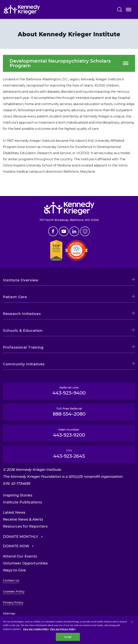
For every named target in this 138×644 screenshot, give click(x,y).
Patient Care (15, 297)
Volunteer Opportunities (25, 563)
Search (120, 10)
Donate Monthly (21, 537)
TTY (69, 454)
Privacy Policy (13, 602)
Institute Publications (22, 502)
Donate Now (16, 546)
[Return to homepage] (33, 10)
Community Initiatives (24, 364)
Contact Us (11, 580)
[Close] (132, 622)
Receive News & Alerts (23, 519)
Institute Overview (21, 280)
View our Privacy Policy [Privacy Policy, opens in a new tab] (63, 629)
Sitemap (9, 613)
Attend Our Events (20, 556)
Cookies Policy (14, 591)
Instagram (85, 231)
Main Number (69, 433)
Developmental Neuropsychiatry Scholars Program (60, 63)
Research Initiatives (22, 314)
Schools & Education (23, 331)
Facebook (53, 231)
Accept (68, 637)
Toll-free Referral (69, 412)
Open (129, 10)
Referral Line (69, 391)
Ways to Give (14, 570)
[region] (69, 630)
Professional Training (23, 347)
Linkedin (74, 231)
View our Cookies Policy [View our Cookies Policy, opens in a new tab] (36, 629)
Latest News (14, 512)
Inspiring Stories (18, 495)
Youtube (64, 231)
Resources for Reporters (25, 526)
